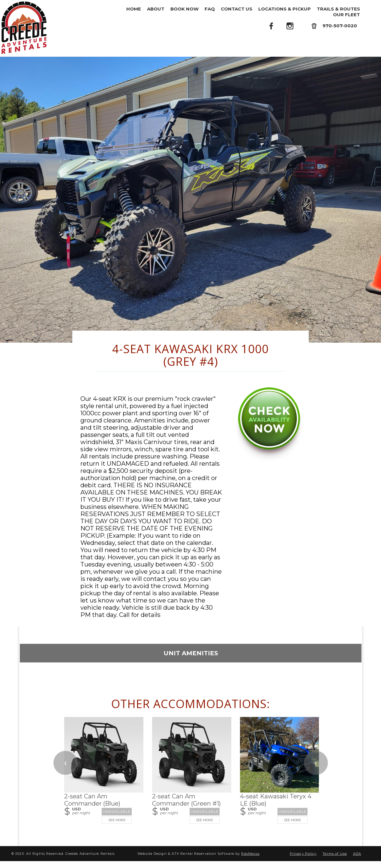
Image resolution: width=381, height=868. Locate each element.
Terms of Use (335, 854)
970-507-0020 (340, 26)
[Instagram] (290, 26)
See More (117, 820)
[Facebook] (271, 26)
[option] (190, 200)
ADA (357, 854)
